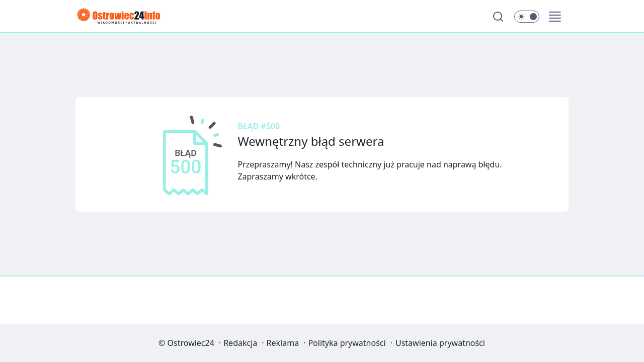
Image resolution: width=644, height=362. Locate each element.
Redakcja (240, 343)
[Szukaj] (498, 17)
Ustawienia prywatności (440, 343)
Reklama (283, 343)
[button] (555, 17)
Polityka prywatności (347, 343)
